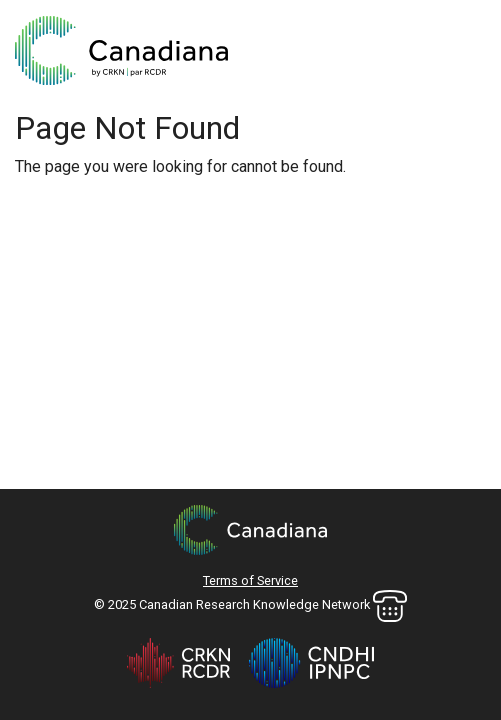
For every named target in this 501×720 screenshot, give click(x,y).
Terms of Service (250, 580)
